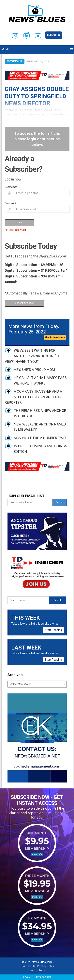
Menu (5, 49)
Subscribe (54, 35)
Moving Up (15, 61)
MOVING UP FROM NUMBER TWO (40, 438)
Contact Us (28, 966)
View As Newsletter (55, 337)
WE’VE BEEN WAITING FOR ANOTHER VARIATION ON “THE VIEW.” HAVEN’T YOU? (34, 356)
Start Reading (53, 630)
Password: (11, 203)
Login (27, 977)
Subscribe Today (24, 303)
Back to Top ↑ (37, 970)
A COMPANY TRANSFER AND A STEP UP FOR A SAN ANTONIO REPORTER (33, 397)
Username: (11, 187)
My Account (44, 977)
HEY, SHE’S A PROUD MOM (34, 370)
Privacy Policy (46, 966)
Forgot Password (15, 230)
